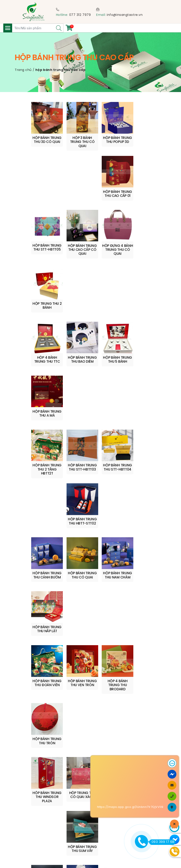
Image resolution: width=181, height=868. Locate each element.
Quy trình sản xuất (33, 816)
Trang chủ (23, 70)
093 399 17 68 (162, 842)
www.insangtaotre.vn (130, 696)
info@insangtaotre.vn (125, 15)
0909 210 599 (56, 707)
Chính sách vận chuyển (38, 810)
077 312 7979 (80, 15)
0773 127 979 (45, 717)
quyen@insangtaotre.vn (38, 712)
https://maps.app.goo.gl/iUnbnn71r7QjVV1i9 (130, 807)
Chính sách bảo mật (35, 832)
